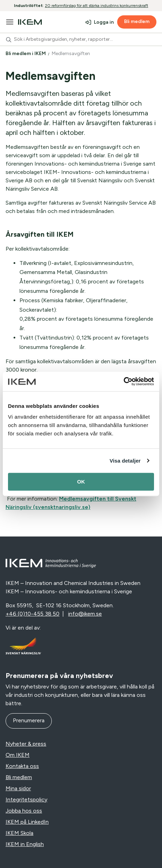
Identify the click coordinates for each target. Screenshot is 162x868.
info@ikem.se (85, 614)
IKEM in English (25, 844)
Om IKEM (18, 755)
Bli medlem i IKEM (26, 54)
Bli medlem (137, 21)
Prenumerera (29, 720)
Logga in (104, 22)
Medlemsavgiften (71, 54)
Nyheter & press (26, 744)
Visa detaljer (125, 461)
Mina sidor (18, 788)
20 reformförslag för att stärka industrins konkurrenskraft (96, 6)
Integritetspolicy (26, 800)
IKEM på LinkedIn (27, 822)
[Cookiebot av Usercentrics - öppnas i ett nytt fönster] (124, 381)
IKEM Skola (19, 833)
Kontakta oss (22, 766)
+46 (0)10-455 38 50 (33, 614)
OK (81, 482)
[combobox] (81, 39)
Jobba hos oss (24, 811)
